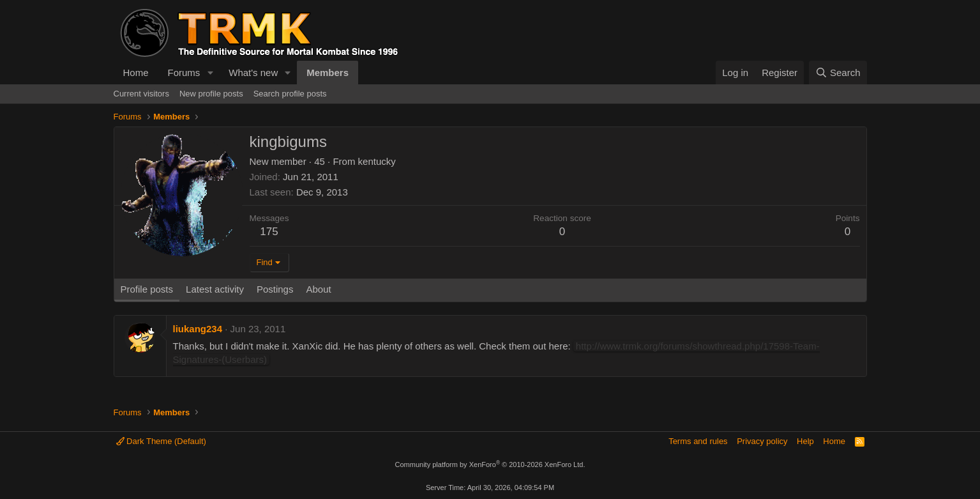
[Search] (838, 73)
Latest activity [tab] (215, 289)
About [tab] (318, 289)
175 (269, 232)
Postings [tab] (275, 289)
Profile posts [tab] (147, 289)
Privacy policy (762, 441)
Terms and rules (698, 441)
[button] (210, 73)
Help (805, 441)
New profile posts (211, 94)
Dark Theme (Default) (161, 441)
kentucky (377, 161)
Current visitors (141, 94)
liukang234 (198, 329)
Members (328, 73)
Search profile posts (290, 94)
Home (136, 73)
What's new (253, 73)
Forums (184, 73)
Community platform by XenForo (490, 464)
